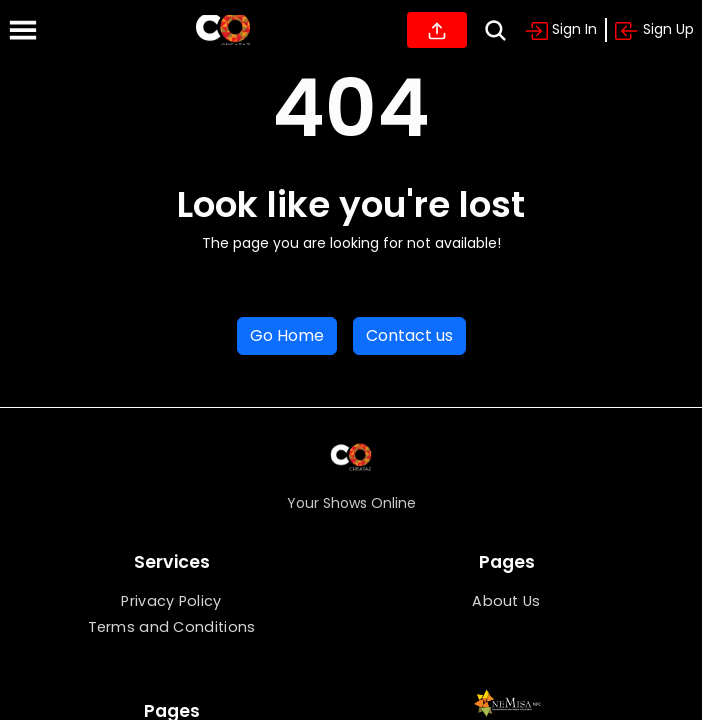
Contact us (409, 335)
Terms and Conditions (172, 627)
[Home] (223, 30)
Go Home (287, 335)
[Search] (495, 30)
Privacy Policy (171, 601)
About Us (506, 601)
